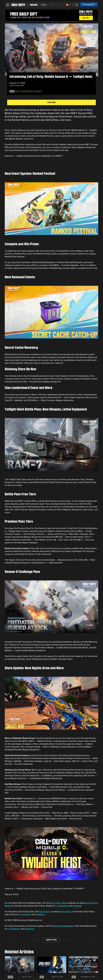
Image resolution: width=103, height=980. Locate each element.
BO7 (42, 977)
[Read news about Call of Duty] (34, 5)
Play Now (51, 102)
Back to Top (51, 940)
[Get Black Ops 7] (89, 5)
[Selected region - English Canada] (68, 5)
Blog (44, 5)
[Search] (77, 5)
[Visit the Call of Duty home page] (18, 5)
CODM (10, 977)
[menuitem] (44, 5)
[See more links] (52, 5)
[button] (8, 5)
